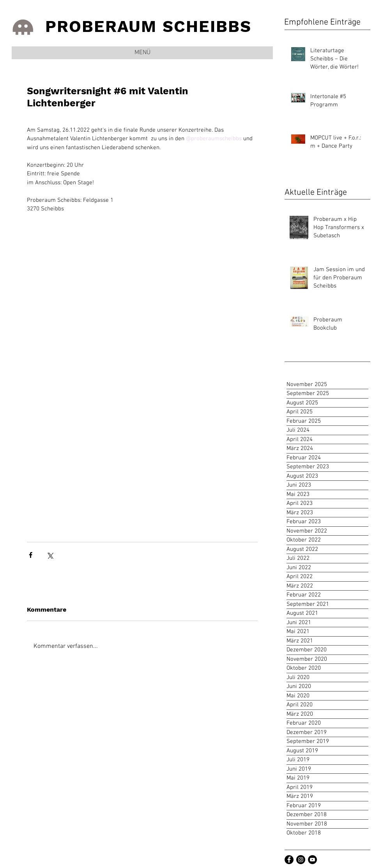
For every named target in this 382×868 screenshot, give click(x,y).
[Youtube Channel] (312, 860)
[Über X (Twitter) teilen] (50, 555)
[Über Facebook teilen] (31, 555)
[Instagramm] (301, 860)
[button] (142, 53)
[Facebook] (289, 860)
